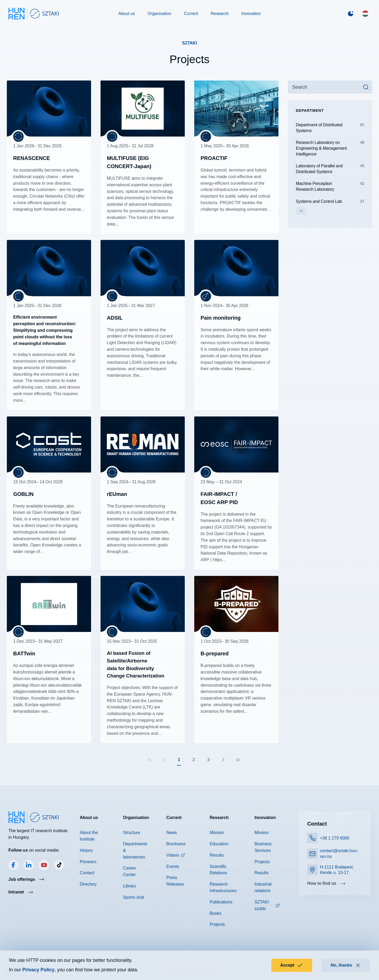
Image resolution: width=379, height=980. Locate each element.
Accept (292, 965)
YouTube (44, 865)
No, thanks (346, 965)
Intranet (16, 892)
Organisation (159, 14)
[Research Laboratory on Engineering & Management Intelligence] (18, 137)
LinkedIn (29, 865)
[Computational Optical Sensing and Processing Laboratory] (206, 296)
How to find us (322, 883)
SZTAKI (190, 43)
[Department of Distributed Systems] (112, 137)
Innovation (251, 14)
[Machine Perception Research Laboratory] (206, 137)
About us (126, 14)
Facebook (13, 865)
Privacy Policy (38, 970)
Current (191, 14)
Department (310, 110)
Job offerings (22, 879)
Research (220, 14)
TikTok (59, 865)
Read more (49, 157)
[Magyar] (365, 14)
